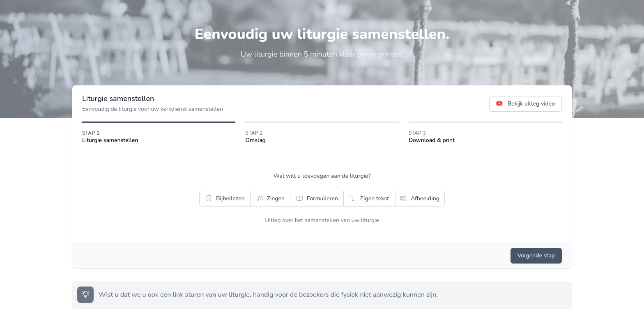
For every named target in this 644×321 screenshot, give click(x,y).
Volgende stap (536, 256)
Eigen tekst (369, 199)
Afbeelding (419, 199)
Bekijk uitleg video (526, 104)
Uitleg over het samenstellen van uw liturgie (322, 220)
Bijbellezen (225, 199)
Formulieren (317, 199)
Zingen (270, 199)
